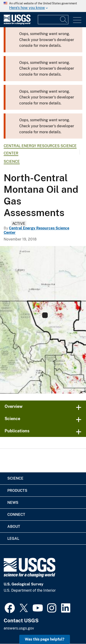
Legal (13, 539)
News (13, 503)
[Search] (64, 20)
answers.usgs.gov (19, 628)
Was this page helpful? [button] (45, 639)
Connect (16, 515)
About (14, 527)
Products (17, 491)
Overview (14, 406)
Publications (17, 431)
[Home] (17, 23)
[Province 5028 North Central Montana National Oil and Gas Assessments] (43, 320)
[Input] (53, 20)
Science (12, 162)
